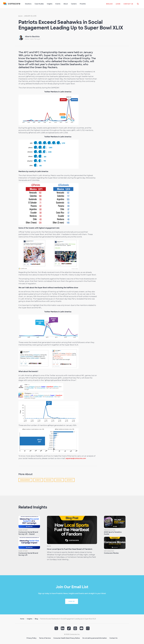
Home (22, 619)
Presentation (110, 530)
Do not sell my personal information (95, 638)
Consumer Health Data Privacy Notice (67, 638)
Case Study (23, 530)
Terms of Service (45, 638)
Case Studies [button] (39, 4)
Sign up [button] (72, 601)
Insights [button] (50, 4)
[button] (109, 5)
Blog (21, 16)
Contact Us (113, 638)
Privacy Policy (31, 638)
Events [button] (58, 4)
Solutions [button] (28, 4)
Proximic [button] (83, 4)
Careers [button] (74, 4)
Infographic (109, 551)
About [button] (66, 4)
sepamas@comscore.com (76, 458)
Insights (29, 619)
